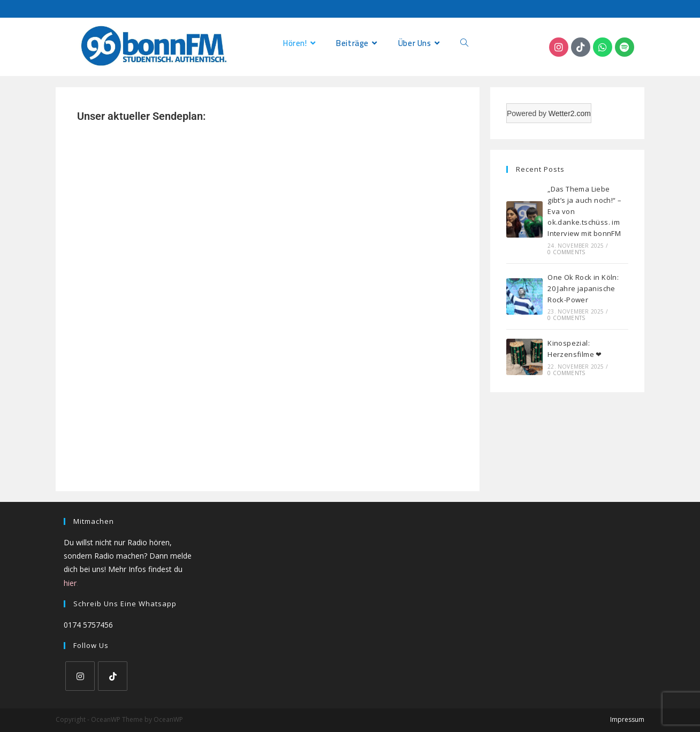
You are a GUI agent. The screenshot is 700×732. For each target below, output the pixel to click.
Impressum (627, 719)
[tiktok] (113, 676)
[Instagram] (80, 676)
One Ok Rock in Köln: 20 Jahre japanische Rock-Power (583, 288)
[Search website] (464, 43)
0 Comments (566, 252)
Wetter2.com (570, 113)
